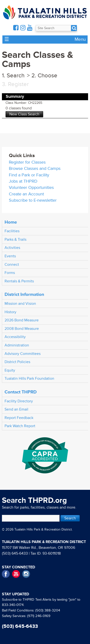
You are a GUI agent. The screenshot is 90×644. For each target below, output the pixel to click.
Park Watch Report (20, 426)
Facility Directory (19, 401)
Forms (10, 273)
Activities (12, 248)
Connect (12, 265)
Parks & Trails (15, 239)
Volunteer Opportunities (31, 188)
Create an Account (26, 194)
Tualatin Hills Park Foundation (29, 378)
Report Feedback (19, 418)
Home (11, 222)
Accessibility (15, 337)
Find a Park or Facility (29, 175)
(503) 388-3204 (48, 610)
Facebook (6, 574)
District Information (24, 294)
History (10, 312)
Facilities (12, 231)
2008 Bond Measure (22, 329)
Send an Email (16, 409)
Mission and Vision (20, 304)
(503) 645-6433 (15, 553)
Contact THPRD (21, 392)
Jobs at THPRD (23, 181)
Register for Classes (27, 162)
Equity (10, 370)
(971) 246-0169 (39, 616)
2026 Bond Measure (22, 320)
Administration (17, 345)
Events (10, 256)
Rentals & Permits (19, 281)
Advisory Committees (23, 354)
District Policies (17, 362)
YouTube (16, 574)
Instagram (26, 574)
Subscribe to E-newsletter (33, 200)
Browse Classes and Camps (35, 169)
